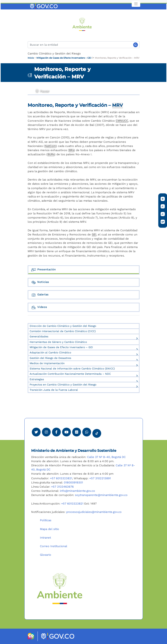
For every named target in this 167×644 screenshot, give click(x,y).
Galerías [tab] (40, 295)
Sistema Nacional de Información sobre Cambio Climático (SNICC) (72, 369)
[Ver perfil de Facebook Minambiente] (56, 432)
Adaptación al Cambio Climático (50, 353)
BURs (51, 154)
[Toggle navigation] (136, 4)
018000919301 (73, 482)
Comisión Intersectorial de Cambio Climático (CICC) (63, 331)
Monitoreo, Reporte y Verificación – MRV (117, 58)
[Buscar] (84, 45)
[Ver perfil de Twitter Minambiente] (36, 432)
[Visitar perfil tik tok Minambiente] (97, 432)
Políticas (46, 520)
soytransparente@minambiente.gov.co (101, 495)
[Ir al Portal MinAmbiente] (82, 24)
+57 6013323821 (61, 478)
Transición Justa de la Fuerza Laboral (54, 390)
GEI (94, 234)
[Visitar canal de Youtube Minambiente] (66, 432)
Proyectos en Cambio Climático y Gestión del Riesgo (63, 385)
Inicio (31, 58)
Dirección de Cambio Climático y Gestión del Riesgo (63, 326)
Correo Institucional (54, 546)
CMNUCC (122, 121)
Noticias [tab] (40, 282)
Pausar (37, 90)
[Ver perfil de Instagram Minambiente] (46, 432)
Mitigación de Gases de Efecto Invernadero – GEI (64, 58)
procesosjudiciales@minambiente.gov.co (94, 512)
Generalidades (39, 336)
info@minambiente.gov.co (77, 491)
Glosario (46, 555)
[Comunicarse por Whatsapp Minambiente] (87, 432)
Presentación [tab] (43, 270)
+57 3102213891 (100, 478)
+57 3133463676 (62, 487)
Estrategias (37, 379)
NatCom (50, 146)
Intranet (45, 538)
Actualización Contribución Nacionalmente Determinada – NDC (70, 374)
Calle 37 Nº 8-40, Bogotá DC (106, 457)
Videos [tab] (39, 307)
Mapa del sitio (49, 529)
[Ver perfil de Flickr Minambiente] (77, 432)
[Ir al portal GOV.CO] (44, 6)
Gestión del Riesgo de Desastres (50, 358)
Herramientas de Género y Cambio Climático (58, 342)
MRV (118, 105)
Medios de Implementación (47, 363)
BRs (71, 150)
